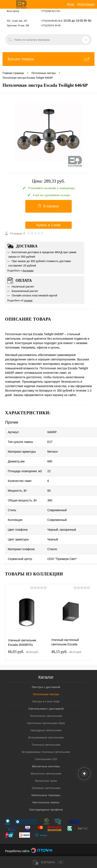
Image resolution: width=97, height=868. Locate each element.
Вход (71, 4)
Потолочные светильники (46, 716)
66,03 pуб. (23, 652)
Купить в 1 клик (48, 225)
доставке (28, 270)
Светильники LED (46, 759)
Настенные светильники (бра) (46, 723)
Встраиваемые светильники (46, 738)
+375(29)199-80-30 (51, 21)
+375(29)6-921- (49, 11)
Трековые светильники (46, 788)
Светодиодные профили (46, 810)
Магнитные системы (46, 766)
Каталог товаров (48, 59)
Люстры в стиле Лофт (46, 701)
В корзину (48, 206)
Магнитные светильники (46, 774)
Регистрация (86, 4)
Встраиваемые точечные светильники (46, 752)
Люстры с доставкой (46, 687)
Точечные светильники (46, 745)
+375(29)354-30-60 (51, 25)
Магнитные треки (46, 781)
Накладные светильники (46, 730)
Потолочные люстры (46, 694)
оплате (28, 300)
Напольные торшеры (46, 795)
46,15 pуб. (66, 652)
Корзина (48, 862)
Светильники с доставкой (46, 709)
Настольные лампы (46, 802)
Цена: (48, 181)
